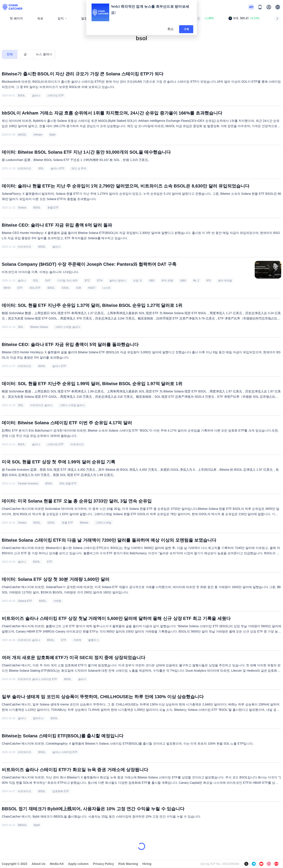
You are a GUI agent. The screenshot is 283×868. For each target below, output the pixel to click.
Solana (22, 208)
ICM (78, 288)
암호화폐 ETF (61, 791)
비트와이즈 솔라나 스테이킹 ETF (37, 679)
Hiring (147, 864)
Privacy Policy (103, 864)
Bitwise (84, 523)
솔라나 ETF (57, 168)
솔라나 (36, 96)
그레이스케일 (103, 523)
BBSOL (22, 825)
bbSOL (22, 135)
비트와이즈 (25, 168)
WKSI (7, 288)
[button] (278, 7)
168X (183, 281)
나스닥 (106, 288)
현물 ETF (53, 208)
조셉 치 (137, 281)
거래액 (77, 640)
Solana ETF (25, 601)
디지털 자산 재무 (68, 281)
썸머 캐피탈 (225, 281)
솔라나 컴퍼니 (118, 281)
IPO (209, 281)
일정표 (86, 18)
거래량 (57, 601)
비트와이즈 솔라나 (41, 405)
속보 (40, 18)
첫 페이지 (16, 18)
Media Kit (57, 864)
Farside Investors (28, 484)
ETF (20, 288)
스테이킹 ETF (55, 444)
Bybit (53, 135)
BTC (87, 281)
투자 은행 (167, 281)
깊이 (62, 18)
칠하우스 (38, 718)
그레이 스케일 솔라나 (68, 327)
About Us (38, 864)
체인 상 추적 (79, 168)
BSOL (21, 96)
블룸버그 (94, 640)
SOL (41, 168)
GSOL (65, 288)
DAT (48, 281)
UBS (152, 281)
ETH (100, 281)
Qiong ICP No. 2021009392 (220, 864)
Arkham (38, 135)
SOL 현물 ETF (68, 484)
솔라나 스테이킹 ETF (65, 752)
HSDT (92, 288)
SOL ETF (35, 288)
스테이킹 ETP (55, 96)
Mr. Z (196, 281)
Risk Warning (128, 864)
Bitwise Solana (39, 327)
